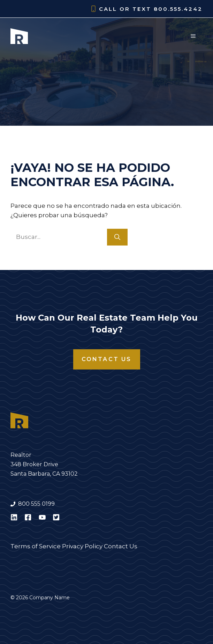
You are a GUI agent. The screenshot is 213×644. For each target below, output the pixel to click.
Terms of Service (36, 546)
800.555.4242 (178, 9)
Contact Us (107, 359)
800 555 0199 (36, 504)
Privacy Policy (82, 546)
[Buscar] (117, 237)
